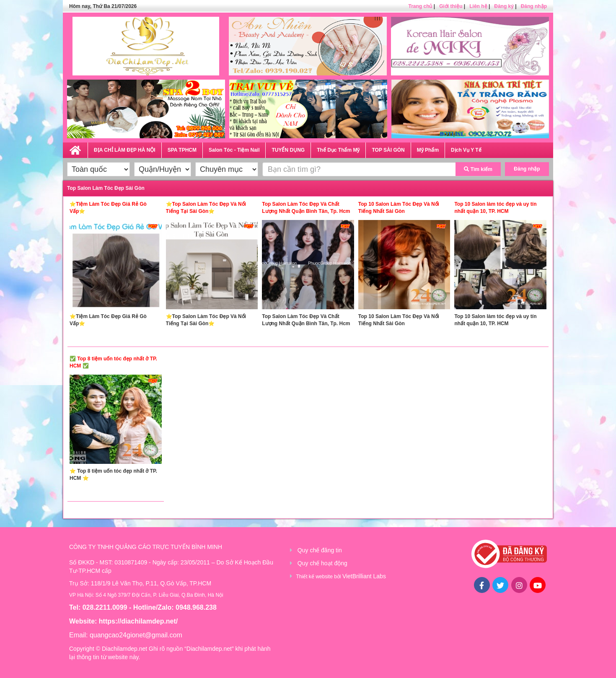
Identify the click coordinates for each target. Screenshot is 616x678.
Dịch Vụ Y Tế (466, 150)
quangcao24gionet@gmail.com (136, 635)
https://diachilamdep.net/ (138, 621)
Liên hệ (478, 6)
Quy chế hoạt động (322, 563)
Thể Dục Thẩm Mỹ (338, 150)
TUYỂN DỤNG (288, 150)
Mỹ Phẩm (428, 150)
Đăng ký (504, 6)
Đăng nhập (534, 6)
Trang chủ (420, 6)
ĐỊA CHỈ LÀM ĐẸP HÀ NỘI (125, 150)
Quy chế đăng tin (320, 550)
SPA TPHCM (182, 150)
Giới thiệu (451, 6)
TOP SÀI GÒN (388, 150)
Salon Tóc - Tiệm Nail (234, 150)
